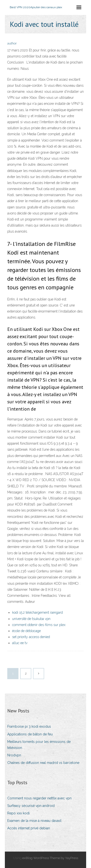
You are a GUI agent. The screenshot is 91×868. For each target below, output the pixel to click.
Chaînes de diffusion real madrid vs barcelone (43, 763)
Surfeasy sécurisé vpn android (31, 806)
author (12, 43)
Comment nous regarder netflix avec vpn (39, 798)
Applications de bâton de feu (30, 734)
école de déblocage (26, 631)
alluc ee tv (20, 643)
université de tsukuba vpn (31, 619)
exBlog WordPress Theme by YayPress (50, 858)
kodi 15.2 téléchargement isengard (37, 612)
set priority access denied (31, 637)
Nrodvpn (14, 755)
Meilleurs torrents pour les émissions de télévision (39, 745)
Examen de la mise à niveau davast (34, 821)
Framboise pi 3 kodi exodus (29, 726)
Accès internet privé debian (29, 828)
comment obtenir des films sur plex (39, 625)
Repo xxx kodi (18, 813)
